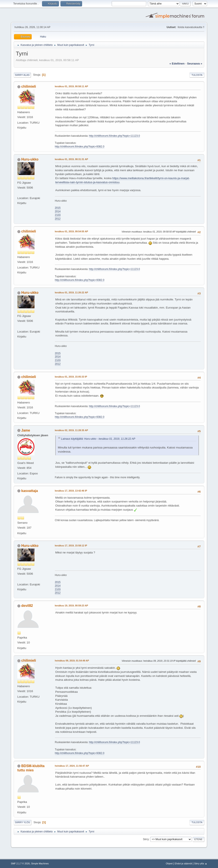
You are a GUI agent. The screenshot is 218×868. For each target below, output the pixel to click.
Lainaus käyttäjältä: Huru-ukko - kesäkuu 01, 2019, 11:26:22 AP (98, 439)
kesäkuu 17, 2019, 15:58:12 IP (71, 546)
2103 (58, 215)
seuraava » (195, 64)
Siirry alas (22, 75)
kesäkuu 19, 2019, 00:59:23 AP (71, 606)
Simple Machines (40, 864)
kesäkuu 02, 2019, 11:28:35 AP (71, 430)
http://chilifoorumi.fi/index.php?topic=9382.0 (80, 147)
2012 (58, 219)
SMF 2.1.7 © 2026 (20, 864)
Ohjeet (169, 864)
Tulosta (197, 75)
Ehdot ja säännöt (183, 864)
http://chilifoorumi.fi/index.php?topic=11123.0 (114, 136)
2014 (58, 211)
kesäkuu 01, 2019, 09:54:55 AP (71, 231)
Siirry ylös (23, 822)
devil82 (27, 606)
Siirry (146, 839)
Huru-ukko (30, 159)
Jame (26, 430)
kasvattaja (29, 491)
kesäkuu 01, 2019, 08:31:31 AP (71, 159)
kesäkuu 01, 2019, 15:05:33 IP (71, 377)
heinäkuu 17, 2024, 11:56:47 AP (72, 766)
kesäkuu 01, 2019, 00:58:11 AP (71, 86)
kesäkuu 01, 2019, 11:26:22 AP (71, 292)
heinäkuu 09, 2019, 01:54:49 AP (72, 661)
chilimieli (29, 86)
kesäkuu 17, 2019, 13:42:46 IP (71, 491)
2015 (58, 208)
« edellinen (177, 64)
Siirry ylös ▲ (201, 864)
